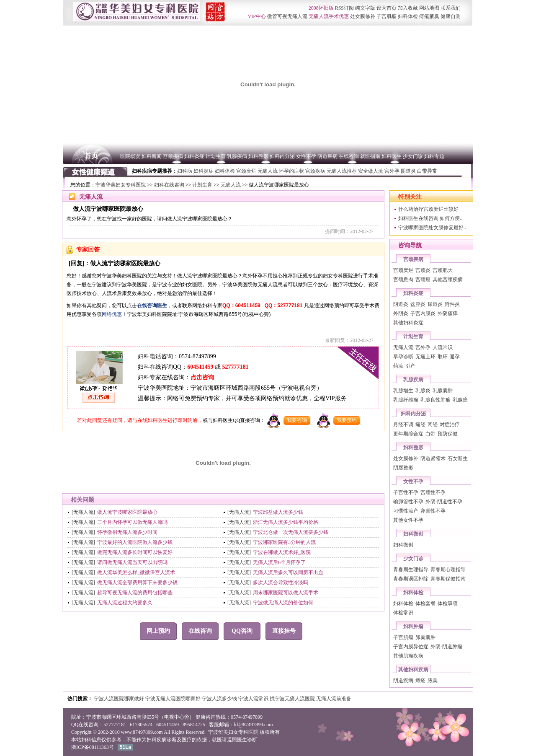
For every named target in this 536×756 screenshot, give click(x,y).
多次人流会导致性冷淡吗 (281, 583)
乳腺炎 (423, 391)
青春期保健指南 (448, 579)
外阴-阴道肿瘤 (446, 647)
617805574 (141, 725)
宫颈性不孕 (433, 492)
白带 (430, 434)
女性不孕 (413, 482)
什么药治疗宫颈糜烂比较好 (428, 209)
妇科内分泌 (413, 414)
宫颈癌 (423, 280)
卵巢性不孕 (433, 511)
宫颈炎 (423, 270)
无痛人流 (231, 185)
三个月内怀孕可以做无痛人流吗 (132, 522)
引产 (410, 366)
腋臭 (433, 681)
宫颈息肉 (403, 280)
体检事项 (448, 603)
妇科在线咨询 (169, 185)
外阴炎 (401, 313)
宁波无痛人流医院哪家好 (174, 699)
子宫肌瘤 (403, 637)
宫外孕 (423, 347)
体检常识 (403, 613)
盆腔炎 (418, 304)
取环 (443, 357)
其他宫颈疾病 (448, 280)
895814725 (194, 725)
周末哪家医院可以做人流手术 (286, 593)
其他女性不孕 (408, 520)
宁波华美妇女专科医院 (121, 185)
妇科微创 (413, 534)
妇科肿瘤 (413, 627)
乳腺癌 (460, 400)
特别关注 (410, 197)
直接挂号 (284, 631)
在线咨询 (200, 631)
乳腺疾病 (413, 380)
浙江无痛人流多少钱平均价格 (286, 522)
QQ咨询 (242, 631)
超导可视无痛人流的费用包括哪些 (135, 593)
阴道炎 (401, 304)
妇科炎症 (413, 293)
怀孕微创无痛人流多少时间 (127, 532)
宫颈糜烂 (403, 270)
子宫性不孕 (406, 492)
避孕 (455, 357)
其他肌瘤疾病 (408, 656)
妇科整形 (413, 448)
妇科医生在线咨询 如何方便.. (430, 218)
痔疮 (420, 681)
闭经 (433, 425)
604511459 (200, 367)
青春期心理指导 (448, 570)
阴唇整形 (403, 468)
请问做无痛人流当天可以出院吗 (132, 562)
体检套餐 (425, 603)
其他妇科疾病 (413, 670)
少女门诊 (413, 559)
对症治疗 (450, 425)
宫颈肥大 (443, 270)
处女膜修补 (406, 458)
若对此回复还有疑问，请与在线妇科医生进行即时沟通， (140, 420)
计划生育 (202, 185)
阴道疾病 (403, 681)
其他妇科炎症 (408, 323)
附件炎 (452, 304)
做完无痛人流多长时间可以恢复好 (135, 552)
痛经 (420, 425)
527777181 (235, 367)
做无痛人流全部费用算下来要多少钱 (137, 583)
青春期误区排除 (411, 579)
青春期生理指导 (411, 570)
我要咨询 (297, 420)
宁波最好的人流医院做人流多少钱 (135, 542)
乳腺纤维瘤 (406, 400)
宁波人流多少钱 (220, 699)
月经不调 (403, 425)
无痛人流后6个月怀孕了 (279, 562)
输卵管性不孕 (408, 502)
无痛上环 (425, 357)
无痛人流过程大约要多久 (125, 603)
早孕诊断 (403, 357)
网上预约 (158, 631)
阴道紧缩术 (433, 458)
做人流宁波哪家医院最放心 (127, 512)
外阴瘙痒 (448, 313)
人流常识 (443, 347)
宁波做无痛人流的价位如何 (283, 603)
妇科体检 (413, 593)
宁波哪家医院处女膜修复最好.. (432, 228)
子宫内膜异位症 (411, 647)
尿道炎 (435, 304)
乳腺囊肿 (443, 391)
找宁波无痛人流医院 (293, 699)
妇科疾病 (157, 740)
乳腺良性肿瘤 (435, 400)
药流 (398, 366)
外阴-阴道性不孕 (444, 502)
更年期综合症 (408, 434)
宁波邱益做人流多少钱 (278, 512)
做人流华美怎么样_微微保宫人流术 (136, 572)
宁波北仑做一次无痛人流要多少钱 (291, 532)
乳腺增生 (403, 391)
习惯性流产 (406, 511)
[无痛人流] (83, 512)
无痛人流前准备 (334, 699)
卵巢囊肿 (425, 637)
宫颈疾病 (413, 259)
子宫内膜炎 (423, 313)
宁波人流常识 (254, 699)
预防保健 (448, 434)
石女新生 (458, 458)
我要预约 (347, 420)
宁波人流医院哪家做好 (120, 699)
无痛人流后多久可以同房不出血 (288, 572)
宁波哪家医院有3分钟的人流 (284, 542)
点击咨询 (202, 377)
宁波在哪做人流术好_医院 (282, 552)
